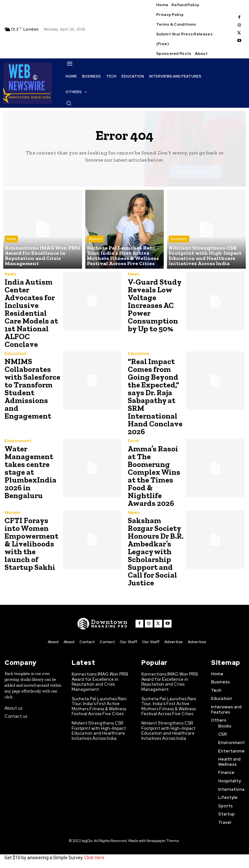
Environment (18, 441)
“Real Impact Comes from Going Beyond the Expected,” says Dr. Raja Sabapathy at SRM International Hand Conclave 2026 (155, 396)
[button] (69, 103)
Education (179, 239)
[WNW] (103, 624)
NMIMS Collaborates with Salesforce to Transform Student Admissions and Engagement (32, 389)
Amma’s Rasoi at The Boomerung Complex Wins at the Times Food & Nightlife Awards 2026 (154, 476)
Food (133, 441)
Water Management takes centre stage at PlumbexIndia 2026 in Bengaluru (30, 472)
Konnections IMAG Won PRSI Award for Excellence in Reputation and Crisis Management (100, 682)
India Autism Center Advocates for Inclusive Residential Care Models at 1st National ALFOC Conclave (31, 313)
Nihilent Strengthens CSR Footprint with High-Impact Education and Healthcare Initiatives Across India (99, 731)
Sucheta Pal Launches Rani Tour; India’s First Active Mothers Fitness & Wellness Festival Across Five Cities (99, 706)
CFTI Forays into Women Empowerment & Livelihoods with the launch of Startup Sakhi (31, 544)
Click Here (94, 858)
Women (95, 239)
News (11, 239)
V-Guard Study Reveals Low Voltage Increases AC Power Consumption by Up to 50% (155, 305)
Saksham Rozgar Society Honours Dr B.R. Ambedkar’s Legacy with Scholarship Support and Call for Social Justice (156, 551)
